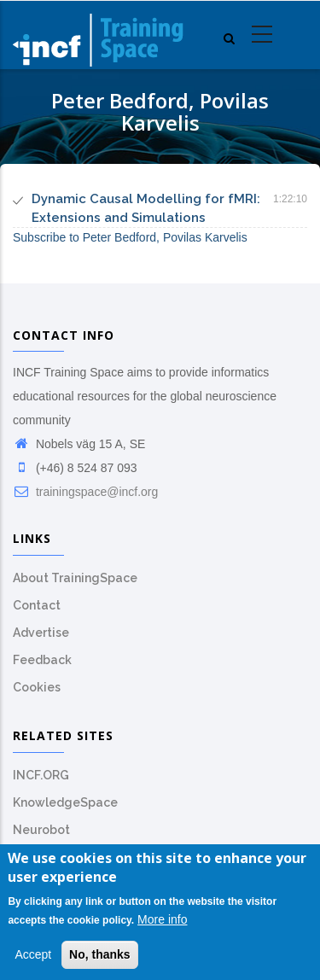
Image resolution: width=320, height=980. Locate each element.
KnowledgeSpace (65, 802)
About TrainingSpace (75, 578)
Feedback (42, 660)
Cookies (37, 687)
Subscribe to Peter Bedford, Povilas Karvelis (130, 237)
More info (162, 921)
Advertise (41, 633)
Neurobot (41, 830)
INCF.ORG (41, 775)
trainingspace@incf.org (85, 492)
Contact (37, 605)
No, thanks (100, 957)
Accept (33, 957)
